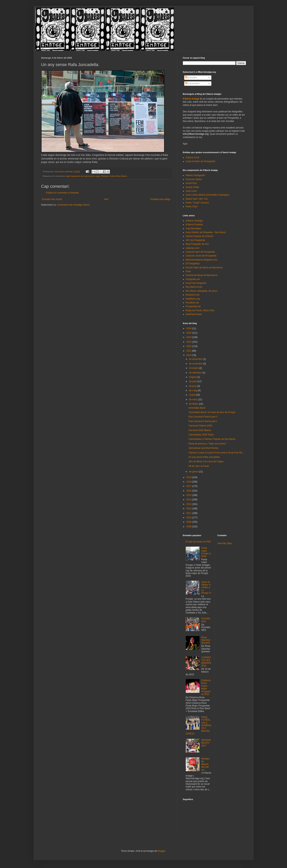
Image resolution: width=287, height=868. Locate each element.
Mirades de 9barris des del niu (205, 764)
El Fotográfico (193, 264)
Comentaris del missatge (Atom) (73, 205)
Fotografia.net (193, 279)
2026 (189, 328)
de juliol (193, 381)
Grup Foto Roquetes (196, 283)
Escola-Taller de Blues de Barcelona (204, 268)
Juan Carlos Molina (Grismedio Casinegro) (207, 195)
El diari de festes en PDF (198, 542)
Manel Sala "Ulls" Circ (197, 199)
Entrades (191, 78)
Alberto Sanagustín (195, 175)
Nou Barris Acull (194, 287)
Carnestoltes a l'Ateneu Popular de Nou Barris (212, 439)
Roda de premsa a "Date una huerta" (207, 444)
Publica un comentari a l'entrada (62, 193)
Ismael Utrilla (192, 187)
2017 (189, 486)
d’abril (192, 395)
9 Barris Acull (192, 158)
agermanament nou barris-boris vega (83, 176)
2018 (189, 482)
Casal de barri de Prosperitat (200, 252)
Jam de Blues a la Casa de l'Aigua (206, 461)
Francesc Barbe (194, 179)
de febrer (194, 404)
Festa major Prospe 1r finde (206, 552)
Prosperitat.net (193, 306)
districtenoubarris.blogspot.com (202, 260)
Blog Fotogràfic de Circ (197, 244)
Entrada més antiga (160, 199)
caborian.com (193, 248)
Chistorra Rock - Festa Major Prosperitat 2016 (206, 687)
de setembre (196, 373)
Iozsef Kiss (191, 183)
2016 (189, 491)
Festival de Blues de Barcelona (202, 275)
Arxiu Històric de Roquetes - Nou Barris (206, 232)
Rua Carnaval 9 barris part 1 (203, 421)
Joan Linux (191, 191)
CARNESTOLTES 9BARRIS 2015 (206, 662)
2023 (189, 342)
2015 (189, 495)
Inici (106, 199)
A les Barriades (193, 229)
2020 (189, 355)
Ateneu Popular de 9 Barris (200, 236)
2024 (189, 337)
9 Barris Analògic (194, 221)
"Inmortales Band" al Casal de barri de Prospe (212, 412)
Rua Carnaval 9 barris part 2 (203, 417)
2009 (189, 522)
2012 (189, 509)
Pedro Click (192, 207)
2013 (189, 504)
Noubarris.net (193, 295)
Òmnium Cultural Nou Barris (114, 176)
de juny (193, 386)
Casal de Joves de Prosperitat (201, 256)
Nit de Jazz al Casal (199, 466)
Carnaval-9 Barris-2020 (200, 426)
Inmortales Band (197, 408)
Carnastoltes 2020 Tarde (201, 435)
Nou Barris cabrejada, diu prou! (202, 291)
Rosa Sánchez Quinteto (206, 640)
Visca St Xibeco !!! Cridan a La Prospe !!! (206, 588)
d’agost (193, 377)
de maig (193, 390)
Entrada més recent (52, 199)
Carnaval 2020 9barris (200, 430)
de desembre (196, 359)
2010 (189, 518)
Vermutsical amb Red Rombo (203, 448)
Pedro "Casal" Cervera (197, 203)
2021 (189, 351)
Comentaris (192, 83)
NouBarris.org (193, 299)
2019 (189, 477)
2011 (189, 513)
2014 (189, 500)
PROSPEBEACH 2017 (206, 743)
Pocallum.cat (192, 303)
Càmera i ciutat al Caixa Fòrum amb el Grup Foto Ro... (216, 453)
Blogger (161, 851)
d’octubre (194, 368)
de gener (194, 472)
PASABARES (206, 620)
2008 (189, 527)
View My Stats (225, 543)
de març (193, 399)
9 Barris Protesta (194, 225)
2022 (189, 346)
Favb (188, 271)
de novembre (196, 364)
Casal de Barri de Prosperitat (200, 161)
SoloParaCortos (194, 314)
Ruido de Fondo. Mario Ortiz (200, 310)
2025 (189, 333)
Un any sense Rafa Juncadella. (204, 457)
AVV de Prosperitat (195, 240)
